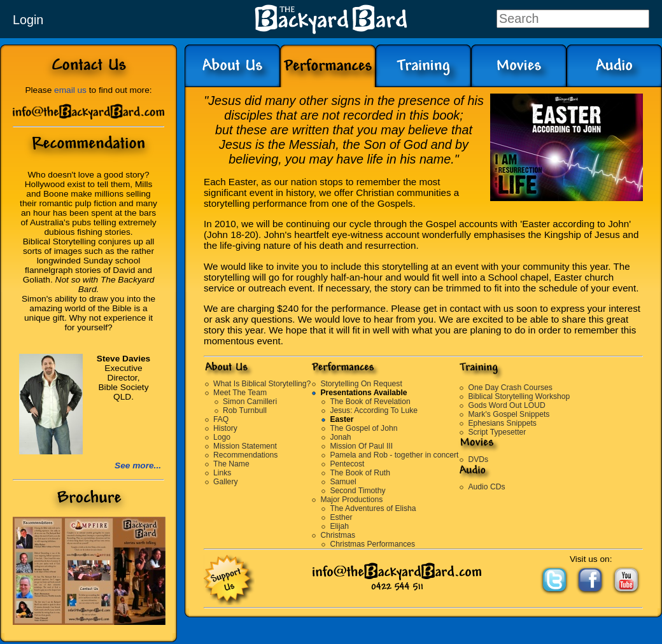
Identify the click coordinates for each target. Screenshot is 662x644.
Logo (222, 437)
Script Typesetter (497, 432)
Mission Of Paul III (361, 446)
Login (28, 20)
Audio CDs (486, 487)
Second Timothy (357, 491)
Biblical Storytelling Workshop (519, 396)
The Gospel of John (363, 428)
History (225, 428)
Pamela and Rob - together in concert (394, 455)
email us (70, 90)
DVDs (478, 459)
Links (222, 473)
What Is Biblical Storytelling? (262, 384)
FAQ (221, 419)
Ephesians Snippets (502, 423)
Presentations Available (363, 393)
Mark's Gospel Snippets (509, 414)
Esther (341, 517)
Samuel (343, 482)
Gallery (226, 482)
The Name (231, 464)
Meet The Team (240, 393)
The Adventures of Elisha (373, 508)
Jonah (340, 437)
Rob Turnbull (245, 410)
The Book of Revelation (370, 402)
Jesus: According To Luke (374, 410)
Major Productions (351, 500)
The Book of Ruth (360, 473)
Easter (342, 419)
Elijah (339, 526)
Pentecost (347, 464)
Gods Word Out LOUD (506, 405)
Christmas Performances (372, 544)
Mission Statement (245, 446)
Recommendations (245, 455)
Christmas (338, 535)
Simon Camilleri (250, 402)
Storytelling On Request (361, 384)
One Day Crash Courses (510, 388)
